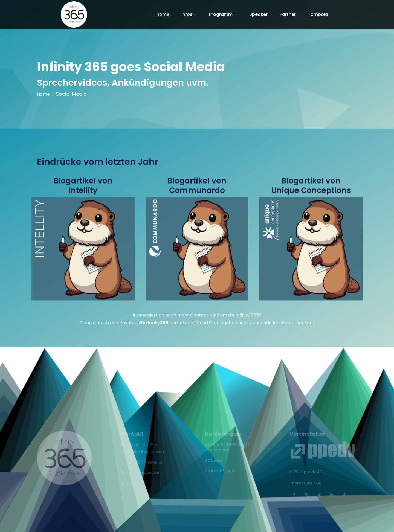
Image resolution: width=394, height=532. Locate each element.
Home (163, 14)
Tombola (318, 14)
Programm (221, 14)
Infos (187, 14)
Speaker (258, 14)
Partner (288, 14)
